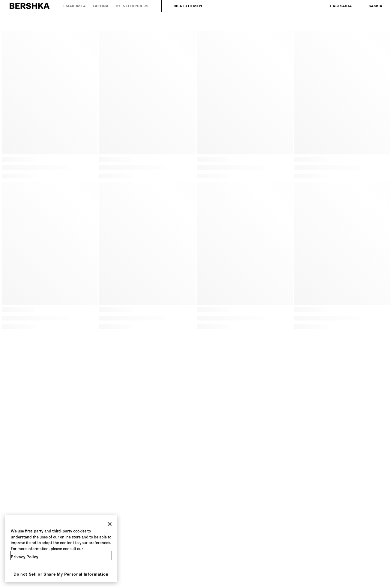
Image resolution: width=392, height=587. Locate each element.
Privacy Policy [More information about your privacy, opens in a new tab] (25, 557)
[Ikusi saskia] (370, 6)
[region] (61, 549)
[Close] (110, 524)
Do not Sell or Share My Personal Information (61, 574)
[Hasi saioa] (335, 6)
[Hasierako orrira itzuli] (30, 6)
